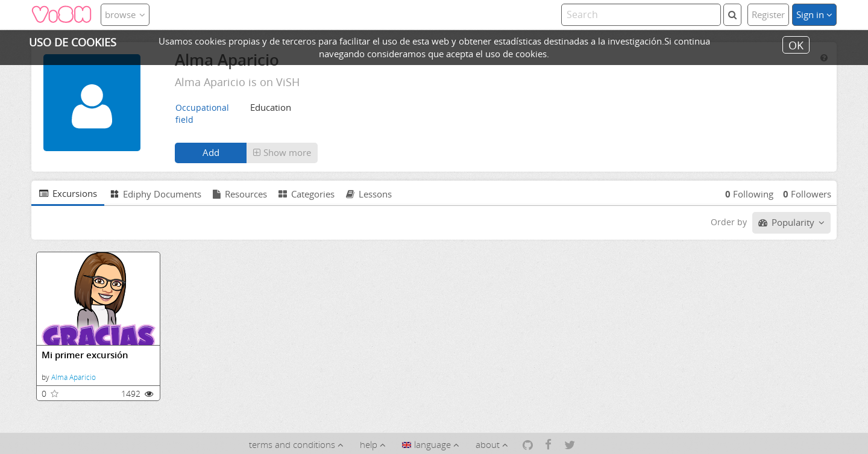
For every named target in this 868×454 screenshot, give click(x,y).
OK (796, 45)
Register (768, 14)
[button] (282, 153)
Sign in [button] (814, 14)
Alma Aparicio (74, 377)
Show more (282, 152)
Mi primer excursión (85, 355)
